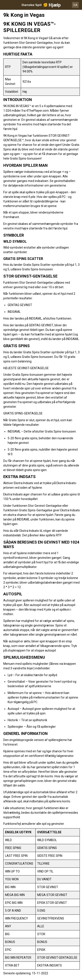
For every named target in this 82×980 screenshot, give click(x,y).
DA (75, 5)
